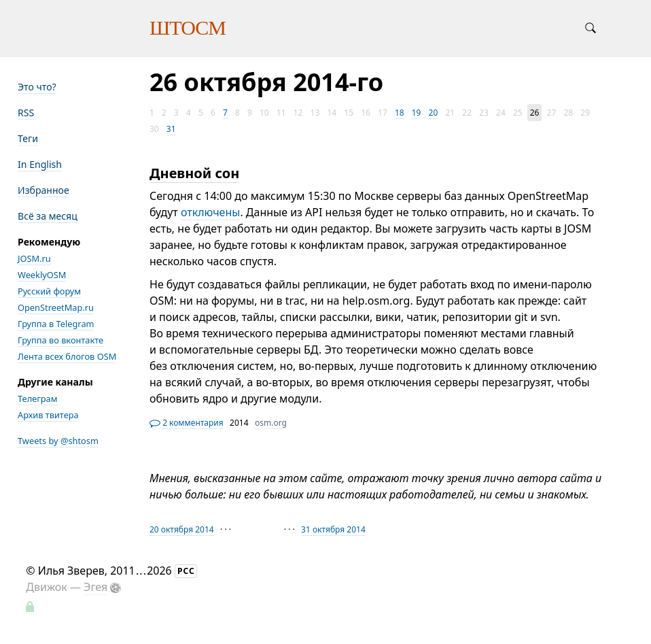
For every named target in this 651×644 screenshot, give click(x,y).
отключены (211, 212)
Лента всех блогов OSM (67, 356)
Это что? (37, 87)
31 (171, 129)
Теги (28, 138)
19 (417, 113)
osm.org (271, 423)
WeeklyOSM (42, 275)
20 (434, 113)
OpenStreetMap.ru (56, 307)
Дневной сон (194, 173)
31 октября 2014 (333, 529)
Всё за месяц (48, 216)
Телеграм (38, 399)
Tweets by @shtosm (58, 441)
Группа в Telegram (56, 324)
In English (40, 164)
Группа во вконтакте (60, 340)
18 (400, 113)
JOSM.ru (34, 258)
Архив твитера (48, 415)
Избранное (43, 190)
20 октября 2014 (182, 529)
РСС (186, 571)
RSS (26, 113)
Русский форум (49, 291)
